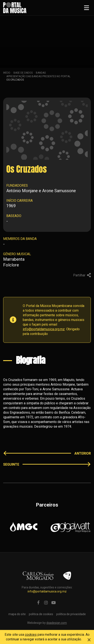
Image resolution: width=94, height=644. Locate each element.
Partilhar (82, 275)
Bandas (41, 73)
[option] (23, 527)
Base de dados (23, 73)
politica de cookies (41, 614)
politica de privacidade (71, 614)
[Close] (89, 639)
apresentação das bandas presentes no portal (38, 76)
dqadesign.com (57, 623)
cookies (31, 635)
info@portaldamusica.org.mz (44, 329)
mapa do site (17, 614)
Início (7, 73)
